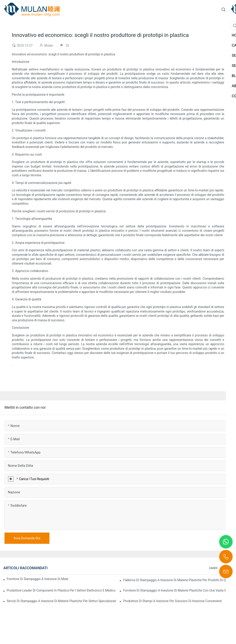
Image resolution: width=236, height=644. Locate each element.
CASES (213, 568)
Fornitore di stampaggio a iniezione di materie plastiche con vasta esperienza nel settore (38, 579)
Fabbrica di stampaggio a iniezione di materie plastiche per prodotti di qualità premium (178, 580)
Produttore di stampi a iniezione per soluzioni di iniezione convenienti (172, 601)
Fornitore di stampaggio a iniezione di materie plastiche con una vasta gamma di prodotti (178, 590)
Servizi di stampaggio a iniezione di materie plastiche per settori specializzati (61, 601)
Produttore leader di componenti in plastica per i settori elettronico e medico (61, 590)
